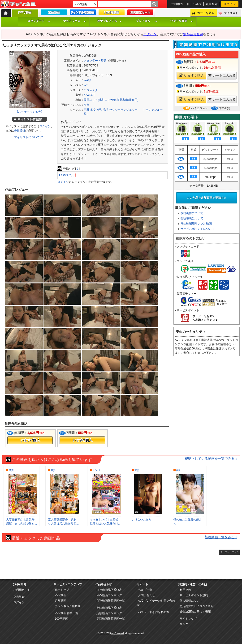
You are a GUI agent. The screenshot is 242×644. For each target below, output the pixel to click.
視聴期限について (192, 213)
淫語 (105, 110)
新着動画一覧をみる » (221, 537)
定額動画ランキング (109, 613)
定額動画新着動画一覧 (111, 619)
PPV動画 (60, 595)
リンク (184, 624)
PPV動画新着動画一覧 (111, 601)
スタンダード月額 (95, 61)
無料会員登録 (193, 34)
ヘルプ (198, 4)
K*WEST (89, 95)
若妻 (11, 470)
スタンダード (39, 21)
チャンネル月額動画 (68, 606)
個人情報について (191, 601)
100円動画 (61, 619)
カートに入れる (222, 75)
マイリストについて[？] (29, 137)
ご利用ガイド (180, 4)
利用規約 (185, 590)
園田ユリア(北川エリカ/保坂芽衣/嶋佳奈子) (111, 100)
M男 (99, 110)
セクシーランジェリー (123, 110)
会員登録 (212, 4)
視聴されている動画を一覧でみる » (211, 459)
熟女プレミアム (109, 21)
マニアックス (74, 21)
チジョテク (91, 90)
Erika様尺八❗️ (68, 175)
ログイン (230, 4)
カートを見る (206, 13)
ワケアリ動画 (181, 21)
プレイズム (147, 21)
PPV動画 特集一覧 (67, 613)
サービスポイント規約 (194, 595)
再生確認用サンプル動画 (196, 224)
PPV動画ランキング (109, 595)
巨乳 (86, 110)
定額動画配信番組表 (109, 608)
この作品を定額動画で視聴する (207, 198)
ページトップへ (228, 552)
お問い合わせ (147, 595)
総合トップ (62, 590)
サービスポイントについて (198, 229)
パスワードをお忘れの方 (154, 612)
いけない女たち (142, 520)
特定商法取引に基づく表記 (197, 606)
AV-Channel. (118, 633)
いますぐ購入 (192, 75)
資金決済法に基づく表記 (195, 612)
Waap (87, 80)
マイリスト (231, 13)
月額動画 (60, 601)
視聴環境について (192, 218)
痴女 (86, 105)
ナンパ (96, 470)
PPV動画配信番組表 (109, 590)
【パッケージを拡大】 (30, 112)
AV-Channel (18, 4)
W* (86, 85)
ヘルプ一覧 (145, 590)
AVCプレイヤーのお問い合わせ (156, 603)
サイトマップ (188, 619)
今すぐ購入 (30, 440)
